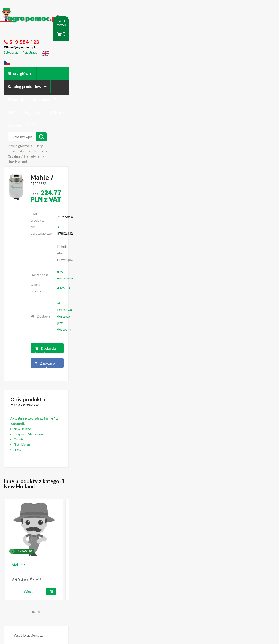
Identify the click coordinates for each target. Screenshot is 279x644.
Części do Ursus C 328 (37, 540)
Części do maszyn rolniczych (193, 594)
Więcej (44, 390)
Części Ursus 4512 (34, 536)
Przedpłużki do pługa (36, 527)
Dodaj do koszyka (138, 176)
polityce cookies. (99, 560)
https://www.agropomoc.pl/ (30, 10)
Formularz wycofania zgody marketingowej (51, 599)
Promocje (111, 34)
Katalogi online (158, 594)
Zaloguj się (80, 594)
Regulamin (184, 34)
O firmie (208, 34)
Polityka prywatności (129, 594)
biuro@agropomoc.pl (232, 523)
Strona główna (35, 34)
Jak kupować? (139, 34)
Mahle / (33, 364)
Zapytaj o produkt (184, 176)
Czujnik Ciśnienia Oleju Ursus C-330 (46, 518)
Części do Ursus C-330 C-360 (41, 514)
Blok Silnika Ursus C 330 (38, 531)
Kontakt (230, 34)
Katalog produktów (75, 34)
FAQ (163, 34)
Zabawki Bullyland (34, 523)
